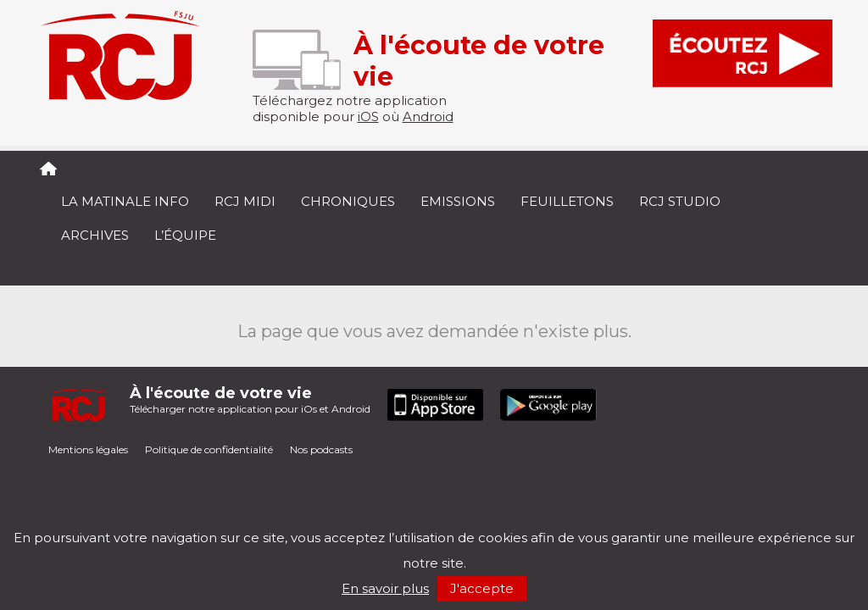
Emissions (458, 201)
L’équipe (185, 235)
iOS (368, 116)
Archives (95, 235)
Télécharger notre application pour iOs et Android (250, 399)
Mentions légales (88, 449)
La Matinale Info (125, 201)
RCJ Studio (680, 201)
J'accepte (482, 588)
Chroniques (348, 201)
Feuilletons (567, 201)
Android (428, 116)
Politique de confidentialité (209, 449)
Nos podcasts (321, 449)
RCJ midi (245, 201)
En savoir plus (385, 588)
